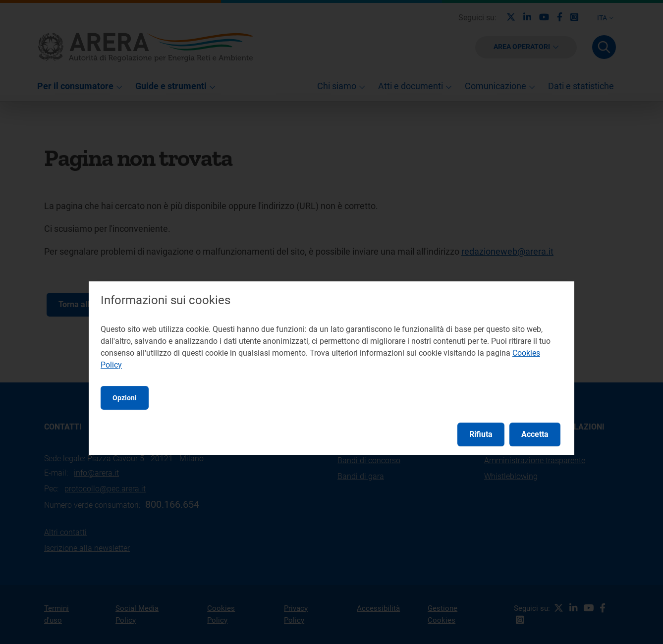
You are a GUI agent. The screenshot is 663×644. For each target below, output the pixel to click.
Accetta (535, 434)
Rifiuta (481, 434)
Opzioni (125, 398)
